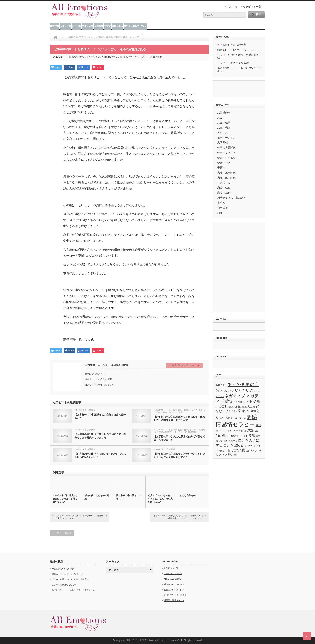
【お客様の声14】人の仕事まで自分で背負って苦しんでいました (179, 438)
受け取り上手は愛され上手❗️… (129, 497)
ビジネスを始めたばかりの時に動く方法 (70, 579)
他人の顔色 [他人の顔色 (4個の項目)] (235, 407)
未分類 (221, 203)
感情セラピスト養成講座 (232, 198)
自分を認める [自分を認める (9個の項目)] (234, 445)
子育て (107, 26)
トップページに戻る (62, 533)
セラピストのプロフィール (185, 365)
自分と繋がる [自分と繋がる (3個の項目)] (231, 441)
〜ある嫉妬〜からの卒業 (232, 45)
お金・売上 (224, 128)
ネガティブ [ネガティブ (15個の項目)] (235, 396)
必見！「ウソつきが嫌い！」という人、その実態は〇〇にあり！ (160, 499)
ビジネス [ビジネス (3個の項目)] (238, 402)
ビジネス (193, 410)
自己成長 (77, 26)
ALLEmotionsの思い (173, 579)
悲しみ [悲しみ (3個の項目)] (243, 418)
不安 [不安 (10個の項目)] (252, 401)
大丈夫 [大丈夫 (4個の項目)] (251, 407)
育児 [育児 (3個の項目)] (221, 441)
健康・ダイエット (228, 158)
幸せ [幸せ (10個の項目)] (241, 411)
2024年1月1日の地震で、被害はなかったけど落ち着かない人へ (65, 499)
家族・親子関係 (226, 173)
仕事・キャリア (170, 412)
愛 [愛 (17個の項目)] (249, 417)
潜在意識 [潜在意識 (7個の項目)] (249, 436)
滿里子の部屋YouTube (135, 26)
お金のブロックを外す (174, 590)
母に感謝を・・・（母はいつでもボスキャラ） (73, 590)
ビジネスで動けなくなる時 (233, 63)
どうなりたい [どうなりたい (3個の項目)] (227, 391)
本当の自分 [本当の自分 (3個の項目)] (236, 436)
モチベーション (92, 57)
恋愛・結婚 (88, 26)
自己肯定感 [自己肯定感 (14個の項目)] (235, 450)
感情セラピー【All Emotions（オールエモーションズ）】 (154, 640)
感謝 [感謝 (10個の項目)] (251, 431)
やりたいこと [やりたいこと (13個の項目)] (246, 390)
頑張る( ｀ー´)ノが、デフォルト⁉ (237, 50)
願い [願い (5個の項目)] (231, 455)
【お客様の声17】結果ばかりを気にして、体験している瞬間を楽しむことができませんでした (177, 517)
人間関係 (99, 26)
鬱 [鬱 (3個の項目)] (235, 455)
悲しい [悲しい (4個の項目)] (235, 418)
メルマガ (232, 7)
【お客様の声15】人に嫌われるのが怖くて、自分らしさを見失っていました (100, 436)
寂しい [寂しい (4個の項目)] (233, 411)
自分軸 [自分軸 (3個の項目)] (257, 446)
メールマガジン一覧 (173, 573)
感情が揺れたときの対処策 (97, 497)
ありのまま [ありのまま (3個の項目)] (221, 385)
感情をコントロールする (175, 595)
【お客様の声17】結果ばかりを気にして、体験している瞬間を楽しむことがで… (179, 419)
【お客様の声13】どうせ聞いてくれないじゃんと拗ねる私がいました (100, 456)
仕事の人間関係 (164, 432)
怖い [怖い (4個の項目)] (222, 418)
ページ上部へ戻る (307, 636)
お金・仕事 (66, 26)
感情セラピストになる (174, 584)
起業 (181, 412)
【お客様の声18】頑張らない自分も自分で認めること (100, 416)
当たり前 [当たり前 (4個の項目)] (251, 411)
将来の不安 (224, 183)
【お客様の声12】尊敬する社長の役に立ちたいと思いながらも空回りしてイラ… (179, 456)
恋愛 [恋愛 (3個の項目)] (228, 418)
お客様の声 (77, 57)
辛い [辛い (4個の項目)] (225, 455)
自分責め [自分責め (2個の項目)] (248, 446)
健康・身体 (117, 26)
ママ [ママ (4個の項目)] (245, 402)
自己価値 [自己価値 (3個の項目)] (220, 451)
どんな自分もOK (188, 495)
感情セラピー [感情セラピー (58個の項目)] (238, 424)
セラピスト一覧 (252, 7)
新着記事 (55, 26)
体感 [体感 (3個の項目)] (244, 407)
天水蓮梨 (90, 365)
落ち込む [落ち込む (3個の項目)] (250, 451)
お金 (220, 117)
